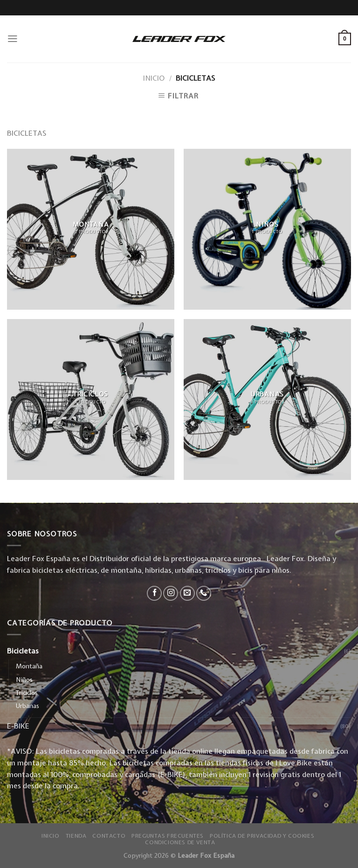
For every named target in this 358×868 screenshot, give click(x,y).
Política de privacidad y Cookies (262, 836)
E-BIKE (18, 726)
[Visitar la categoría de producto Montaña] (91, 229)
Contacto (109, 836)
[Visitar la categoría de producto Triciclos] (91, 399)
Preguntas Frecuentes (168, 836)
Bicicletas (23, 651)
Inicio (154, 78)
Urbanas (28, 706)
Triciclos (27, 693)
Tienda (76, 836)
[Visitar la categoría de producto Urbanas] (267, 399)
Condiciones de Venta (180, 842)
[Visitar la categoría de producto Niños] (267, 229)
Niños (24, 680)
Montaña (29, 666)
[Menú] (13, 39)
